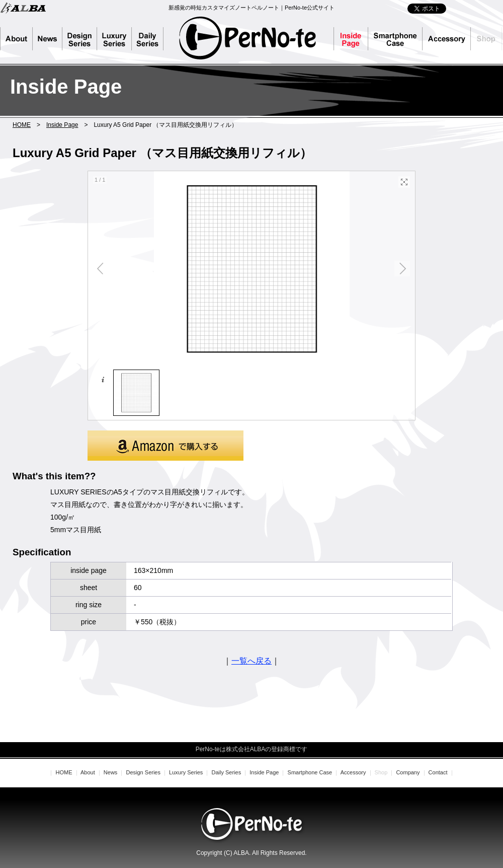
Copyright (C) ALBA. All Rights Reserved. (251, 853)
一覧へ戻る (251, 661)
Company (408, 772)
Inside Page (351, 39)
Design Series (80, 39)
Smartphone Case (395, 39)
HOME (22, 125)
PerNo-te (248, 38)
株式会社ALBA (23, 8)
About (88, 772)
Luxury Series (114, 39)
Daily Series (152, 39)
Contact (438, 772)
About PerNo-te (16, 39)
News (48, 39)
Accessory (447, 39)
